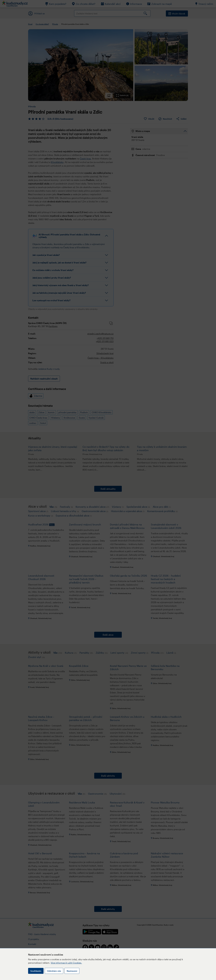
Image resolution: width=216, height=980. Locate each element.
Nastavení (72, 971)
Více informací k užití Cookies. (66, 963)
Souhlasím (36, 971)
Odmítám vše (54, 971)
